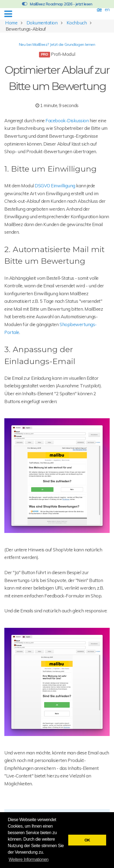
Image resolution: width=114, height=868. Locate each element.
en (107, 9)
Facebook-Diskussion (67, 120)
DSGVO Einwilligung (55, 186)
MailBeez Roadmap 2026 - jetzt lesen (57, 4)
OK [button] (87, 840)
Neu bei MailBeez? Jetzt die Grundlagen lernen (57, 44)
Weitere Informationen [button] (29, 859)
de (99, 9)
